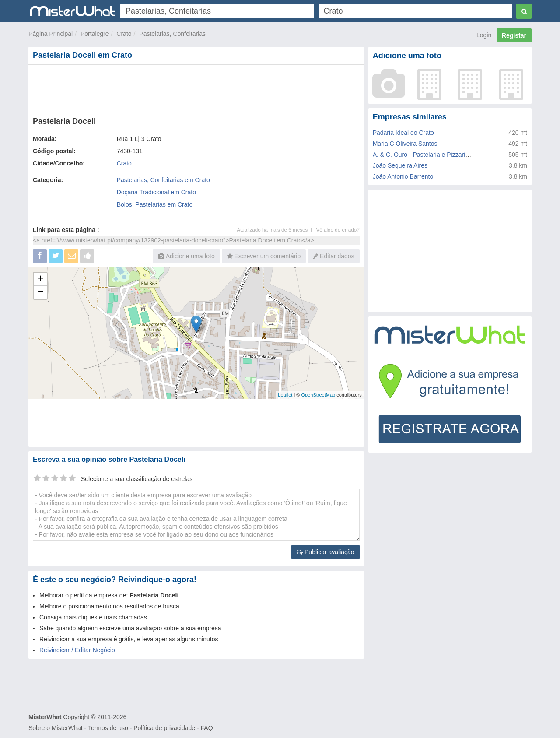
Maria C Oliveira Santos (405, 144)
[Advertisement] (196, 89)
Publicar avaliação (325, 552)
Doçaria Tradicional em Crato (156, 192)
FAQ (207, 728)
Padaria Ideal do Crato (403, 133)
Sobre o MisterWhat (56, 728)
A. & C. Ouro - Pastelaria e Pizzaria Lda (427, 155)
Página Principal (51, 34)
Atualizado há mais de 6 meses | (276, 230)
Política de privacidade (164, 728)
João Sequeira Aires (400, 165)
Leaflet (285, 395)
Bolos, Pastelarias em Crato (155, 204)
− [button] (40, 292)
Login (484, 35)
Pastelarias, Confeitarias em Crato (163, 180)
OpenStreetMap (318, 395)
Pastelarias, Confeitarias (172, 34)
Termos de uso (108, 728)
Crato (124, 34)
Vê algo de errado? (338, 230)
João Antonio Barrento (403, 176)
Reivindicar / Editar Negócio (77, 650)
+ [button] (40, 279)
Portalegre (95, 34)
